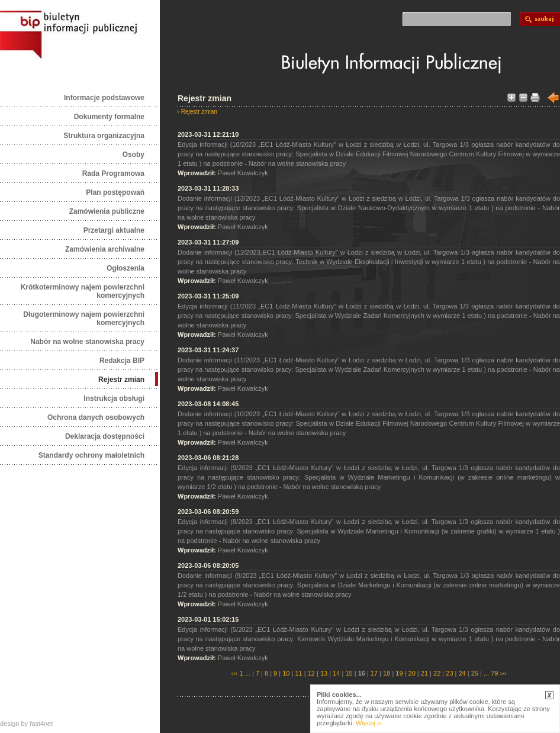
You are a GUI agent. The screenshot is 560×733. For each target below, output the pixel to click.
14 (336, 673)
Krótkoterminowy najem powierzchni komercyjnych (83, 291)
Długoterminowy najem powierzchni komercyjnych (84, 319)
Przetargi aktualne (114, 230)
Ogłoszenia (125, 268)
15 (349, 673)
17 (374, 673)
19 (399, 673)
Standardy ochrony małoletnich (91, 455)
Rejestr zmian (121, 380)
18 (387, 673)
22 (437, 673)
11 (298, 673)
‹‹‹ (235, 673)
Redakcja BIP (122, 361)
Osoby (133, 155)
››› (502, 673)
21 (424, 673)
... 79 (491, 673)
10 (286, 673)
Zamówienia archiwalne (105, 249)
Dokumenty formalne (109, 117)
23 (449, 673)
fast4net (41, 724)
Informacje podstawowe (104, 98)
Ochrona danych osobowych (96, 417)
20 (412, 673)
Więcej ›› (368, 723)
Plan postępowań (115, 192)
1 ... (245, 673)
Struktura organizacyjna (104, 136)
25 (475, 673)
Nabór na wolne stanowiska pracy (87, 342)
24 (462, 673)
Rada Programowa (113, 173)
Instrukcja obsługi (114, 398)
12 (311, 673)
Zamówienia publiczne (107, 211)
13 (324, 673)
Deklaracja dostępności (105, 436)
